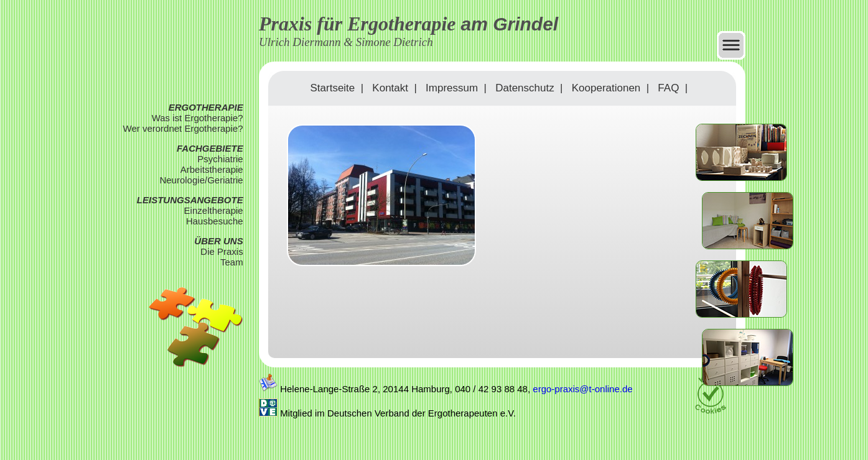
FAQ (668, 88)
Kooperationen (606, 88)
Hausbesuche (215, 221)
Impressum (452, 88)
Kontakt (390, 88)
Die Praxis (222, 251)
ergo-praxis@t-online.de (582, 389)
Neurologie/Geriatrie (201, 180)
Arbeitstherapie (212, 169)
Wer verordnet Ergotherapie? (183, 128)
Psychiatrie (220, 159)
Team (232, 262)
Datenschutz (525, 88)
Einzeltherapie (214, 210)
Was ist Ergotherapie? (198, 118)
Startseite (332, 88)
